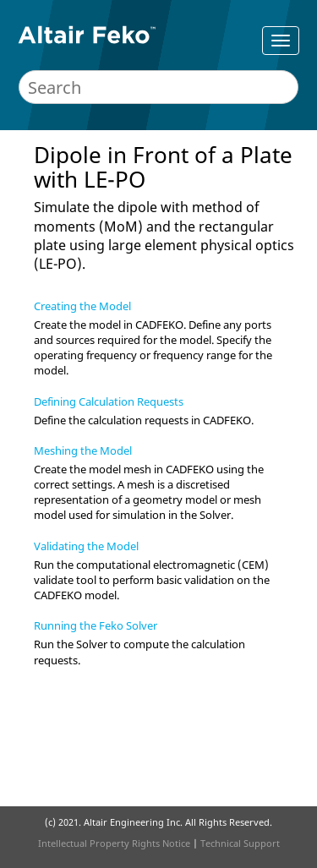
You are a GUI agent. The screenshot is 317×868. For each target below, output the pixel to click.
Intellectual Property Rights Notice (114, 843)
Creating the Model (82, 306)
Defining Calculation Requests (109, 401)
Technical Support (240, 843)
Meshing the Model (83, 450)
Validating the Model (86, 546)
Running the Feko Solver (96, 625)
